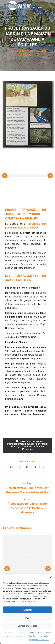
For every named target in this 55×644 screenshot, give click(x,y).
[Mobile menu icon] (49, 6)
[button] (51, 577)
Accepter (27, 610)
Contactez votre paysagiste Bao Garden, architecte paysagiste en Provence (40, 636)
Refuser (27, 618)
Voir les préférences (27, 626)
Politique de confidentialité (9, 634)
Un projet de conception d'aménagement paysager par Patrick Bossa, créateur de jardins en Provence (27, 445)
